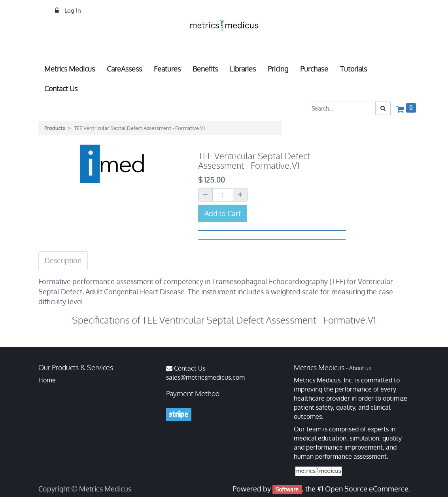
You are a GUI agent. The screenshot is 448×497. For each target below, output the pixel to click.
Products (55, 128)
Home (47, 380)
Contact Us (190, 368)
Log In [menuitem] (72, 10)
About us (360, 368)
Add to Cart (223, 213)
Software (287, 489)
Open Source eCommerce (367, 489)
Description (63, 260)
